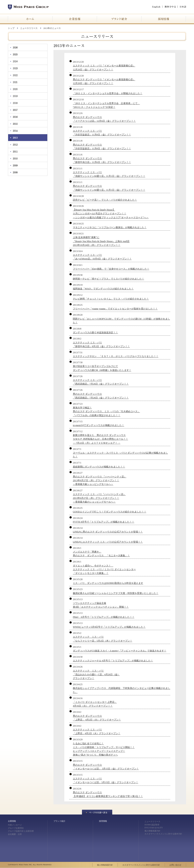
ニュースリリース (29, 28)
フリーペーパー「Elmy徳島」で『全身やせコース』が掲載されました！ (111, 269)
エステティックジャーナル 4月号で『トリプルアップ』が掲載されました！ (113, 661)
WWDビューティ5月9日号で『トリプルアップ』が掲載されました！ (109, 627)
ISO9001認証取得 (152, 825)
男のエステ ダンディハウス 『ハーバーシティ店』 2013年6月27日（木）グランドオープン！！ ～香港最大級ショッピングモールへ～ (100, 480)
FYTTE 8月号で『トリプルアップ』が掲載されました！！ (104, 522)
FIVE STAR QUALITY (154, 828)
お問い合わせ (175, 865)
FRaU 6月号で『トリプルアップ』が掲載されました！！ (104, 617)
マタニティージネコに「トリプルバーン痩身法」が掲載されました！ (110, 227)
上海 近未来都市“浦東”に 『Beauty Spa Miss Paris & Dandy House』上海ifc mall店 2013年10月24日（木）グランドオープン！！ (101, 241)
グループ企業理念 (16, 828)
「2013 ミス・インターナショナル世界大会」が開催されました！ (108, 93)
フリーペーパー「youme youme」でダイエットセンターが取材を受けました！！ (115, 309)
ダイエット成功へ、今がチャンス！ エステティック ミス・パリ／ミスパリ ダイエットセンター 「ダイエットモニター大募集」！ (104, 569)
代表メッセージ (15, 825)
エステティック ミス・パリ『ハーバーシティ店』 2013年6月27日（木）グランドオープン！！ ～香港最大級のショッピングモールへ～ (99, 498)
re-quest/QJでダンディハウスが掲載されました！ (98, 425)
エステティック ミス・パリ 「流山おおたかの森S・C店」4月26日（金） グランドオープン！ (96, 674)
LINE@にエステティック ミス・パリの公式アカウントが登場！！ (108, 542)
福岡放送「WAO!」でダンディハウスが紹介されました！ (103, 289)
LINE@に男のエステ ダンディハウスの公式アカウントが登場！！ (108, 532)
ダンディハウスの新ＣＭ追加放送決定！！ (95, 332)
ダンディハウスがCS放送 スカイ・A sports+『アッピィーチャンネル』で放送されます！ (120, 651)
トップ (11, 28)
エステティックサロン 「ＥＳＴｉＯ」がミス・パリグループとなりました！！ (116, 356)
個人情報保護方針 (152, 831)
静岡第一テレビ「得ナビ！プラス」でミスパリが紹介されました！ (108, 279)
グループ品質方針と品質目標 (21, 831)
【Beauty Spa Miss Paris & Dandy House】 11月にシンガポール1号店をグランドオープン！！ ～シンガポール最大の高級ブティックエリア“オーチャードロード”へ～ (111, 214)
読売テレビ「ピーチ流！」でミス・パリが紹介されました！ (105, 200)
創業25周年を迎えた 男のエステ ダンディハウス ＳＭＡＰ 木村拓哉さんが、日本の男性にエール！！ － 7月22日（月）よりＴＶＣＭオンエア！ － (100, 439)
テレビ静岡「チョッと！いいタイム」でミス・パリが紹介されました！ (111, 299)
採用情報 (103, 821)
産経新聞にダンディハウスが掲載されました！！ (99, 467)
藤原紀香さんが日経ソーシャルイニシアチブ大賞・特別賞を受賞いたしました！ (116, 593)
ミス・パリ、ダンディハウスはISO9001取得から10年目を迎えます (108, 583)
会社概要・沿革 (15, 834)
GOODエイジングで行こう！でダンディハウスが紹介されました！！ (110, 512)
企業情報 (12, 821)
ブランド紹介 (59, 821)
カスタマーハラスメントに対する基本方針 (163, 834)
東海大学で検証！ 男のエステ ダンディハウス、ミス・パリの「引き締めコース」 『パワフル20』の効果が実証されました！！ (106, 411)
